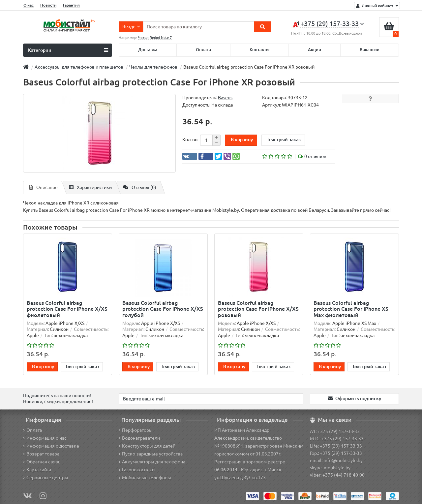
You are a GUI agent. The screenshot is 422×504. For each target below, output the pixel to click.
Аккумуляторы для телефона (152, 462)
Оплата (203, 50)
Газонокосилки (137, 470)
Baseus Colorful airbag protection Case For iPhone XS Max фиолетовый (351, 309)
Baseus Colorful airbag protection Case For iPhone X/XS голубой (163, 309)
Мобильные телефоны (145, 478)
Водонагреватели (139, 438)
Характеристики (90, 187)
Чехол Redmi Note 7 (155, 38)
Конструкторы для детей (147, 446)
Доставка (148, 50)
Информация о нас (45, 438)
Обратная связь (42, 462)
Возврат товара (41, 454)
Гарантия (71, 5)
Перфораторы (136, 430)
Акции (315, 50)
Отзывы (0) (140, 187)
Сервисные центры (46, 478)
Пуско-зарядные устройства (151, 454)
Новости (48, 5)
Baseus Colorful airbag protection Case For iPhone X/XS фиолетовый (67, 309)
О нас (29, 5)
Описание (44, 187)
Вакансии (370, 50)
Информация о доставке (51, 446)
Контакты (259, 50)
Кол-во (190, 140)
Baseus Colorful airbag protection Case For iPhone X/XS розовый (258, 309)
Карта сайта (37, 470)
